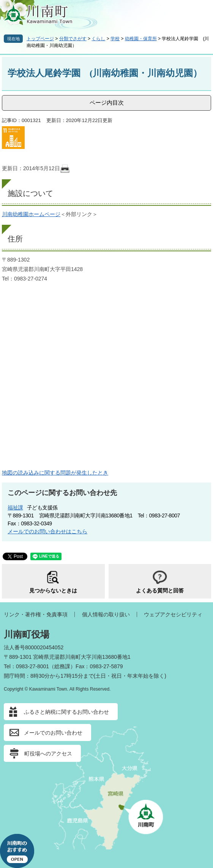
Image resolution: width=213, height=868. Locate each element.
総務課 (62, 666)
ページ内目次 (107, 103)
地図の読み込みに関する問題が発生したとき (55, 473)
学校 (115, 39)
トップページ (40, 39)
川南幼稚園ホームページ (31, 214)
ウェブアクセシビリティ (173, 614)
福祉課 (15, 508)
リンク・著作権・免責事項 (36, 614)
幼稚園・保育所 (141, 39)
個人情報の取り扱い (106, 614)
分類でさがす (73, 39)
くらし (98, 39)
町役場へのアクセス (48, 754)
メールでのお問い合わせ (53, 733)
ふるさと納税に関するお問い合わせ (66, 712)
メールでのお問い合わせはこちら (47, 531)
